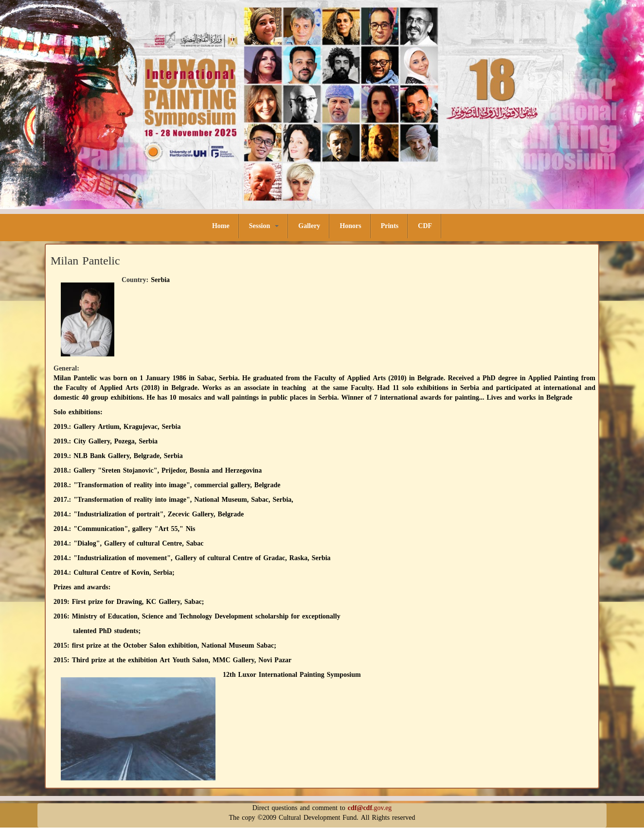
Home (221, 226)
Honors (350, 226)
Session (264, 226)
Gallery (309, 226)
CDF (425, 226)
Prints (390, 226)
